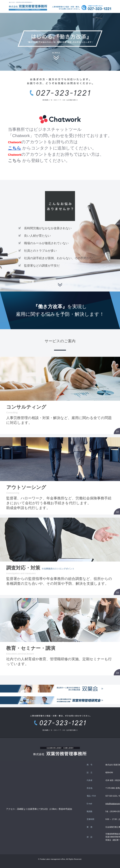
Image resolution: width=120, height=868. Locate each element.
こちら (15, 148)
